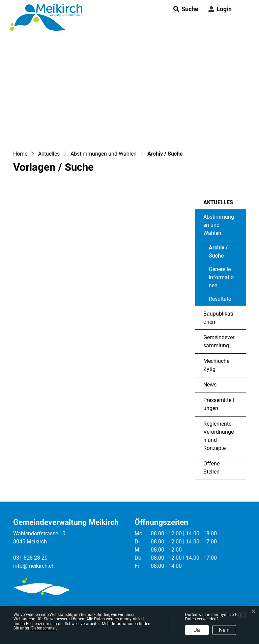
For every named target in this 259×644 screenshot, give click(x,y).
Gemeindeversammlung (219, 341)
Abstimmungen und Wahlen (219, 225)
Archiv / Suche (227, 253)
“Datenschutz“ (43, 628)
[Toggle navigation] (242, 9)
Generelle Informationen (221, 277)
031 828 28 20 (30, 558)
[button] (184, 9)
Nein (224, 630)
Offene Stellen (211, 468)
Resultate (220, 299)
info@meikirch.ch (34, 566)
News (210, 385)
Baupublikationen (218, 318)
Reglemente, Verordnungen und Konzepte (219, 436)
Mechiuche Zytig (216, 365)
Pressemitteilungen (219, 404)
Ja (197, 630)
